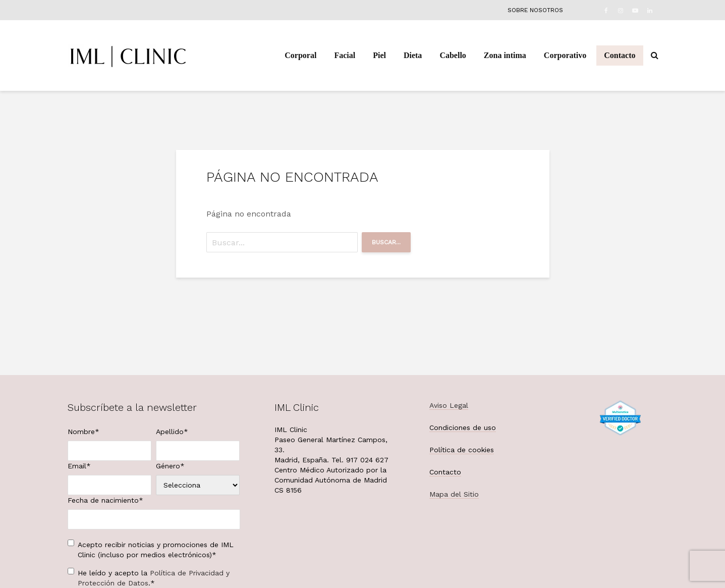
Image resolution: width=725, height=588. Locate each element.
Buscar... (386, 242)
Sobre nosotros (535, 10)
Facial (345, 55)
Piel (379, 55)
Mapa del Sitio (454, 494)
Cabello (453, 55)
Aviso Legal (449, 405)
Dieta (413, 55)
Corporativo (565, 55)
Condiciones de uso (463, 427)
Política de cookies (462, 450)
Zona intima (505, 55)
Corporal (300, 55)
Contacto (620, 55)
